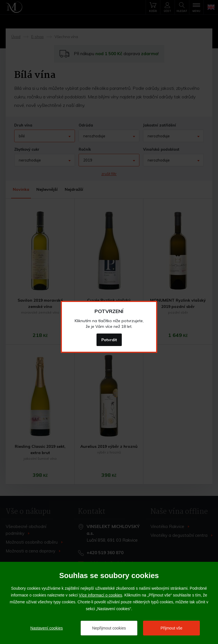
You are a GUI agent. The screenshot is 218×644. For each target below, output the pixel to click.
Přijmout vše (171, 628)
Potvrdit (109, 340)
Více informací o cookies (101, 595)
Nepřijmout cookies (109, 628)
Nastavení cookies (47, 628)
